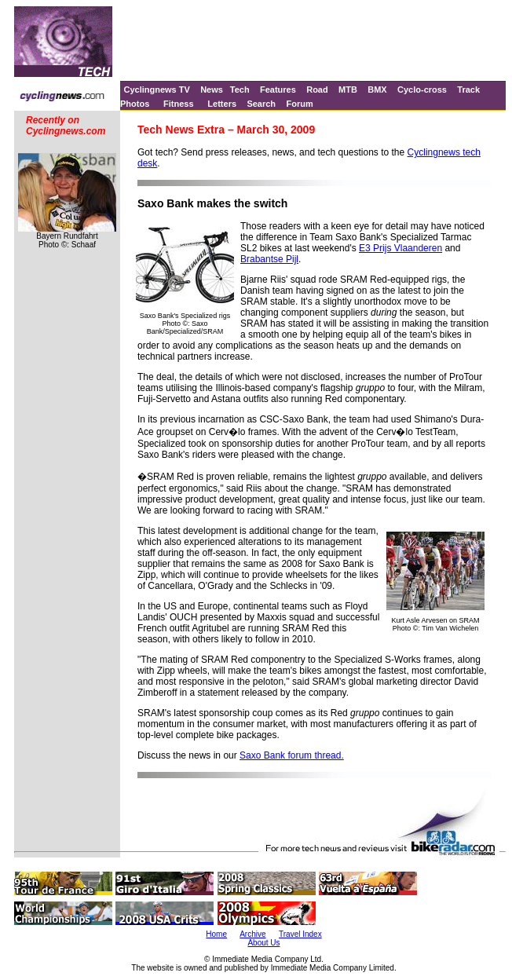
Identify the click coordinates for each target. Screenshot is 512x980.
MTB (348, 90)
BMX (377, 90)
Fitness (179, 104)
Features (278, 90)
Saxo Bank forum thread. (292, 755)
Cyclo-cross (422, 90)
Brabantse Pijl (269, 259)
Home (216, 934)
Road (317, 90)
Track (468, 90)
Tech (240, 90)
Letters (222, 104)
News (212, 90)
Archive (252, 934)
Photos (135, 104)
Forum (299, 104)
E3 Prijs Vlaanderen (400, 248)
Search (261, 104)
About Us (263, 943)
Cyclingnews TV (156, 90)
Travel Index (300, 934)
